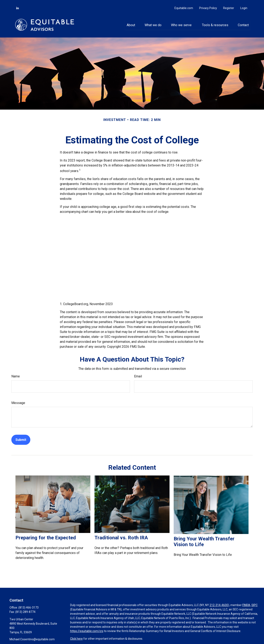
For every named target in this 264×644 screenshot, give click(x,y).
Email (138, 372)
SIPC (255, 601)
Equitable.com (184, 4)
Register (229, 4)
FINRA (246, 601)
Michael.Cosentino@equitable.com (32, 635)
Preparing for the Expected (46, 534)
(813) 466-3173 (28, 604)
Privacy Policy (208, 4)
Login (244, 4)
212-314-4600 (219, 601)
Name (16, 372)
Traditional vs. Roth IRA (121, 534)
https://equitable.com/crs (87, 627)
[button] (131, 21)
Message (18, 399)
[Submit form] (21, 436)
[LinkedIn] (18, 4)
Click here (76, 635)
